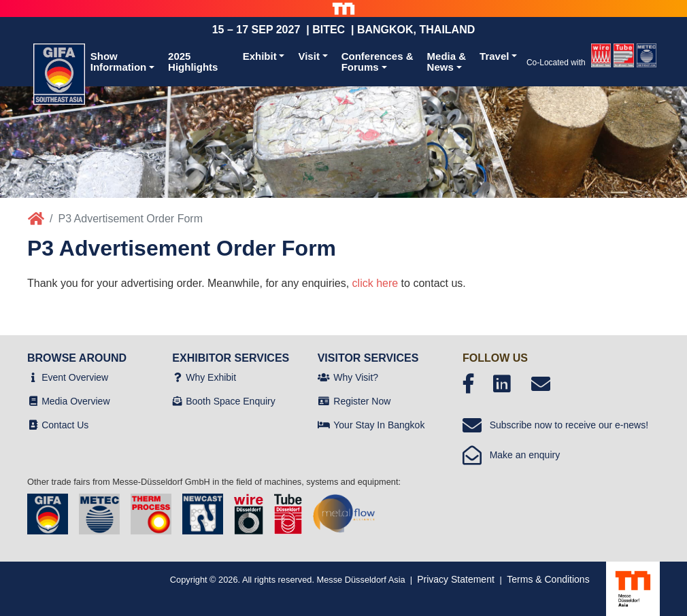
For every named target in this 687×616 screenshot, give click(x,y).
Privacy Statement (456, 579)
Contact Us (65, 425)
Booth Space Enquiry (231, 401)
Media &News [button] (447, 62)
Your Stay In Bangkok (379, 425)
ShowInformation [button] (119, 62)
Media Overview (76, 401)
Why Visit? (356, 377)
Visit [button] (308, 56)
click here (375, 283)
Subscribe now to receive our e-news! (555, 425)
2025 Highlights (193, 62)
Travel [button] (494, 56)
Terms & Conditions (548, 579)
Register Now (362, 401)
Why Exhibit (211, 377)
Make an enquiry (511, 455)
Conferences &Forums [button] (378, 62)
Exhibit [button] (260, 56)
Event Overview (75, 377)
